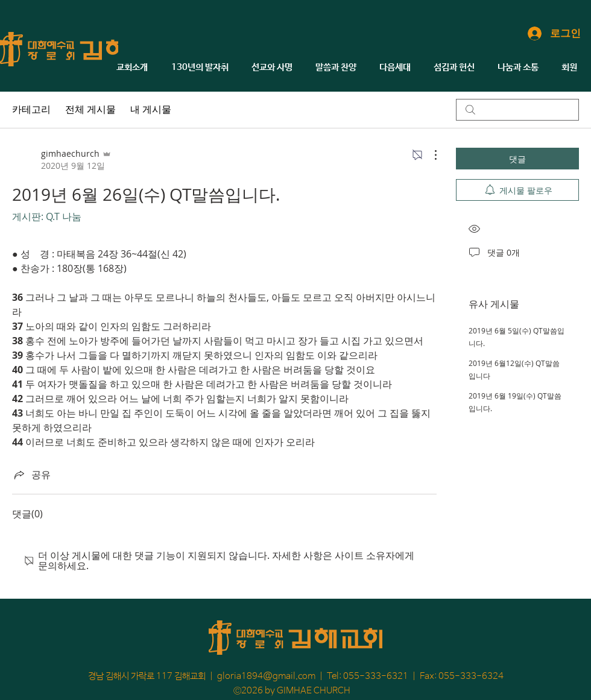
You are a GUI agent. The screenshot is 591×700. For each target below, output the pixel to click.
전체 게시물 (90, 109)
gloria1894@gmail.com (266, 676)
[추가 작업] (429, 155)
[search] (517, 110)
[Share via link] (31, 475)
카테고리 (31, 109)
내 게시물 (151, 109)
